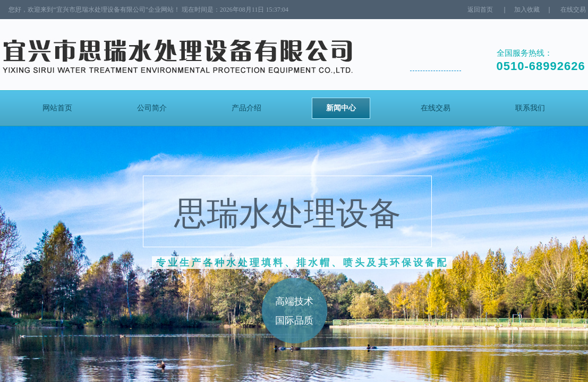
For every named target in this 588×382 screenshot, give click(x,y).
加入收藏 (527, 10)
